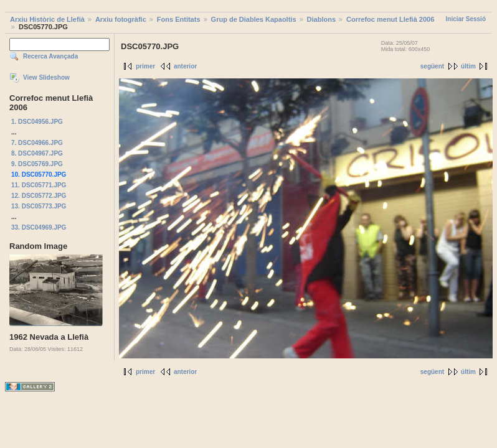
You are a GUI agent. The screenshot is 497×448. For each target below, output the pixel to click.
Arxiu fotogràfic (121, 19)
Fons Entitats (179, 19)
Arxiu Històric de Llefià (47, 19)
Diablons (321, 19)
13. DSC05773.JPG (39, 206)
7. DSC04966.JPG (37, 143)
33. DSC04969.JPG (39, 227)
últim (468, 66)
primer (145, 66)
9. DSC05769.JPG (37, 164)
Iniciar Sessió (466, 19)
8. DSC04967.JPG (37, 153)
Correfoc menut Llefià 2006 (390, 19)
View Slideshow (46, 77)
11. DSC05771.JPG (39, 185)
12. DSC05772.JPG (39, 196)
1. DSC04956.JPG (37, 122)
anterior (185, 66)
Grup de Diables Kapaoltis (254, 19)
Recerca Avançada (50, 56)
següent (432, 66)
